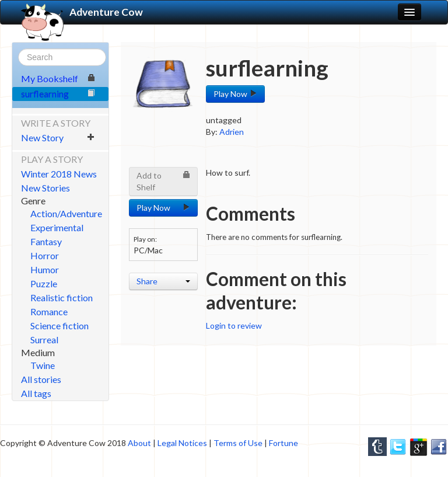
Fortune (283, 443)
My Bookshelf (58, 79)
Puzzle (44, 283)
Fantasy (46, 241)
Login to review (234, 325)
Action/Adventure (66, 213)
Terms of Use (238, 443)
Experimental (57, 227)
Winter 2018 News (59, 174)
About (139, 443)
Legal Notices (182, 443)
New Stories (45, 188)
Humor (45, 269)
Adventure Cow (82, 12)
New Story (58, 137)
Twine (43, 365)
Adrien (232, 132)
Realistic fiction (62, 297)
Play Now (235, 94)
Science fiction (60, 325)
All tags (36, 393)
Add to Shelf (163, 181)
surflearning (58, 94)
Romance (49, 311)
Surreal (44, 340)
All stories (41, 379)
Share (163, 281)
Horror (45, 255)
